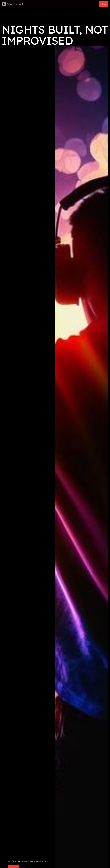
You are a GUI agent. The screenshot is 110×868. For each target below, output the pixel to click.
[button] (62, 4)
